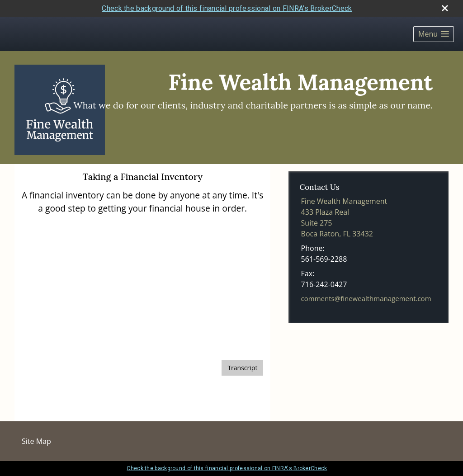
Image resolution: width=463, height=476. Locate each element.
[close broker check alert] (445, 8)
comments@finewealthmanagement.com (366, 298)
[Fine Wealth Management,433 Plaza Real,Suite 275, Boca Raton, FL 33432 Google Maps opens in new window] (344, 217)
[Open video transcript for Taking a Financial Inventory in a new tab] (242, 368)
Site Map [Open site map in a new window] (36, 441)
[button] (434, 34)
